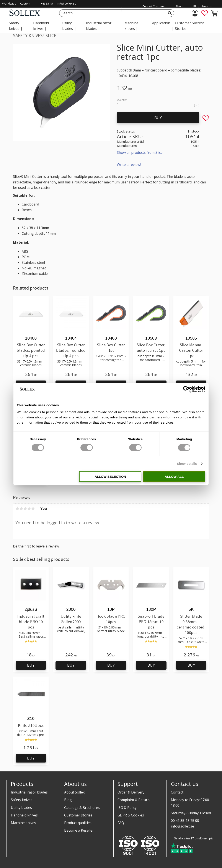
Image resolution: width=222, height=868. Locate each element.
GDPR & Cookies (131, 815)
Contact (177, 792)
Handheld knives (24, 815)
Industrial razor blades (29, 792)
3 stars (25, 508)
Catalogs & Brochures (82, 808)
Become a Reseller (79, 830)
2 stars (21, 508)
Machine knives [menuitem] (131, 26)
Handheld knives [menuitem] (41, 26)
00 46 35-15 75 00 (185, 821)
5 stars (33, 508)
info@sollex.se (67, 3)
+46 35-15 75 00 (47, 6)
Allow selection (110, 476)
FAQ (121, 823)
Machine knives (23, 823)
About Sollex (74, 792)
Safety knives (22, 800)
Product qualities (78, 823)
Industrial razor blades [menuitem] (99, 26)
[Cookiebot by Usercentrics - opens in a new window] (186, 389)
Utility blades (21, 808)
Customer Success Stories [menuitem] (190, 26)
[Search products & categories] (112, 13)
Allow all (174, 476)
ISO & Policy (127, 808)
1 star (17, 508)
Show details (187, 464)
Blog (68, 800)
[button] (205, 13)
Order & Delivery (131, 792)
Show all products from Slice (140, 152)
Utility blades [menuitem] (68, 26)
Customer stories (78, 815)
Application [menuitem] (161, 23)
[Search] (170, 13)
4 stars (29, 508)
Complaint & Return (134, 800)
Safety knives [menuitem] (14, 26)
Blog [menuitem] (196, 6)
